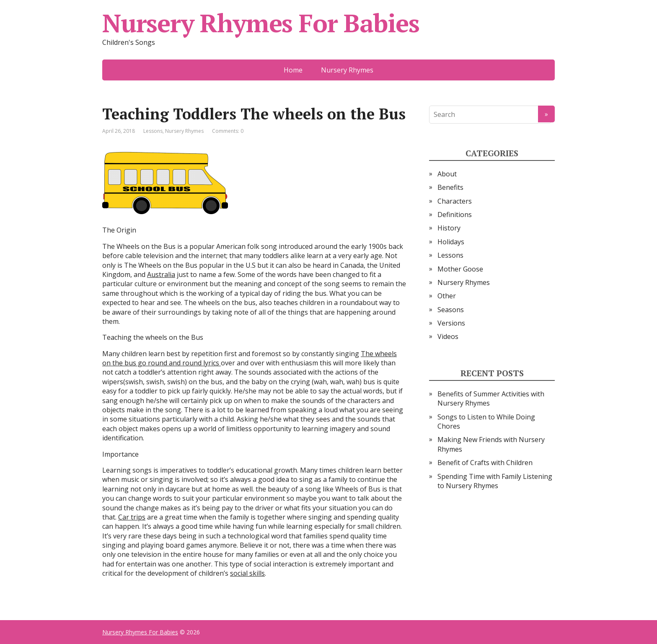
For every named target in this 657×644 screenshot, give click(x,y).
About (447, 174)
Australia (161, 274)
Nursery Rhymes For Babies (261, 23)
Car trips (132, 517)
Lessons (153, 131)
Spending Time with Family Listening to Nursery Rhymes (495, 481)
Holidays (451, 242)
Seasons (451, 310)
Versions (451, 323)
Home (293, 70)
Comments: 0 (228, 131)
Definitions (455, 215)
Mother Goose (460, 269)
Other (447, 296)
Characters (455, 201)
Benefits (450, 187)
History (449, 228)
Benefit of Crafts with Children (485, 463)
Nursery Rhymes (347, 70)
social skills (247, 573)
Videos (448, 336)
